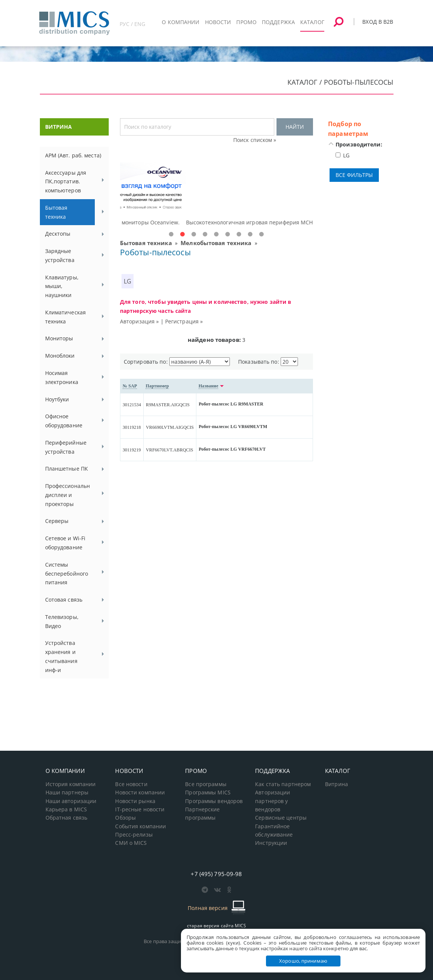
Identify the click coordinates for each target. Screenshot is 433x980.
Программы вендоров (214, 801)
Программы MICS (208, 793)
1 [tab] (171, 235)
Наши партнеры (67, 793)
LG (128, 281)
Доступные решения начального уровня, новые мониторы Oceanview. (213, 222)
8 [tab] (250, 235)
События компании (141, 826)
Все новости (131, 784)
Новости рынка (135, 801)
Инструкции (271, 843)
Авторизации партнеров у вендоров (273, 801)
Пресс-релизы (134, 835)
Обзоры (125, 818)
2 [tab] (182, 235)
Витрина (337, 784)
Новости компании (140, 793)
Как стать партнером (283, 784)
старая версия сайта (216, 926)
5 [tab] (216, 235)
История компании (71, 784)
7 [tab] (239, 235)
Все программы (206, 784)
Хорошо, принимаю (303, 961)
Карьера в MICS (66, 809)
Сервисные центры (281, 818)
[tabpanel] (216, 195)
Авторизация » (140, 321)
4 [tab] (205, 235)
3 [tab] (194, 235)
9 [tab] (261, 235)
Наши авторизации (71, 801)
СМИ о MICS (131, 843)
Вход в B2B (378, 22)
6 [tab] (228, 235)
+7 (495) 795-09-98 (216, 874)
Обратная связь (67, 818)
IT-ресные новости (140, 809)
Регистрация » (184, 321)
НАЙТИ (295, 127)
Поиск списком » (255, 140)
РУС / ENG (133, 24)
